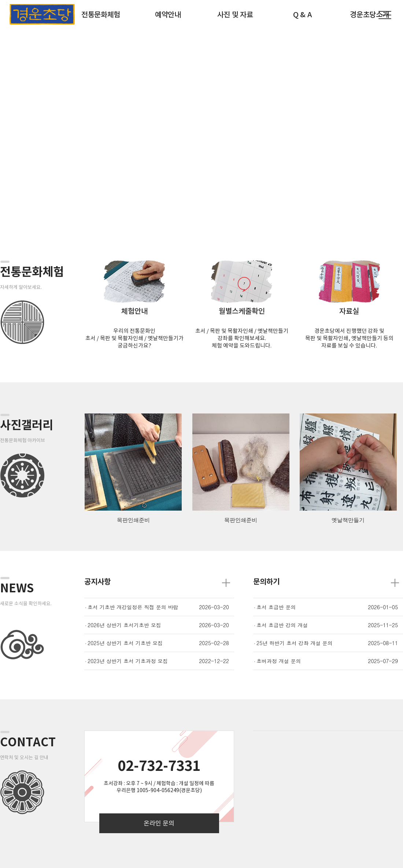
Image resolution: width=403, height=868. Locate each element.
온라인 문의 (159, 823)
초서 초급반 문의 (276, 607)
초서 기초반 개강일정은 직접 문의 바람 (133, 607)
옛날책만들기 (348, 520)
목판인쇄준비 (133, 520)
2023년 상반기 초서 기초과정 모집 (128, 661)
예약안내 (168, 15)
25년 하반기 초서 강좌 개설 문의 (295, 643)
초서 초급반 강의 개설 (282, 625)
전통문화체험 (101, 15)
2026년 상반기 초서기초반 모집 (124, 625)
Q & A (302, 15)
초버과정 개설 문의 (279, 661)
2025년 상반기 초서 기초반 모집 (125, 643)
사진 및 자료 (235, 15)
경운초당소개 (369, 15)
